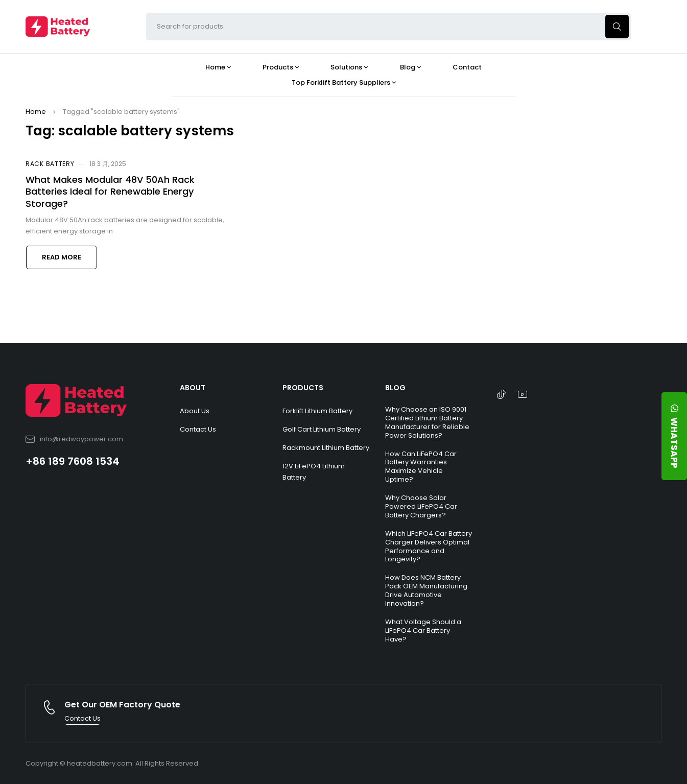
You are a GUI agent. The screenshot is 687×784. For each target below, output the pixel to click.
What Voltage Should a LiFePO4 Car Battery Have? (423, 631)
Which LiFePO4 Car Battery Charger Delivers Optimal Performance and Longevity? (429, 547)
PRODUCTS (303, 388)
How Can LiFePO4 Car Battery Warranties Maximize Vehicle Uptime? (421, 467)
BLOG (395, 388)
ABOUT (193, 388)
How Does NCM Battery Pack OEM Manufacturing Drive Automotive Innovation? (426, 590)
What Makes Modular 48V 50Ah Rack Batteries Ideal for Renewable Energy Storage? (110, 192)
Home (36, 112)
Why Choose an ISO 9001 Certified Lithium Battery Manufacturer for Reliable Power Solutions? (427, 422)
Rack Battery (50, 164)
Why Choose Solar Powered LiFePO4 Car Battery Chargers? (421, 506)
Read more (62, 257)
